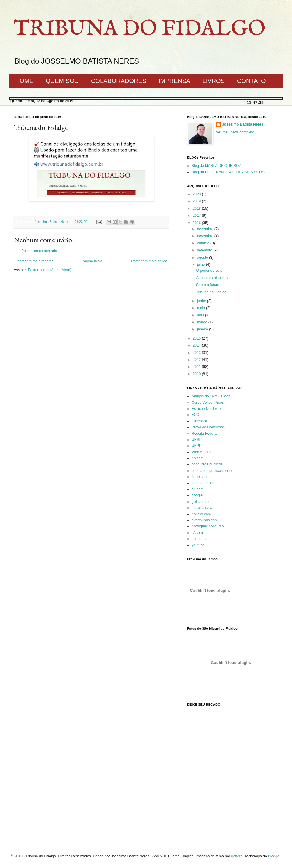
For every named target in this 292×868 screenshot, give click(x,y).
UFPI (196, 446)
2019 (197, 201)
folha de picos (203, 483)
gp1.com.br (201, 502)
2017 (197, 216)
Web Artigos (201, 452)
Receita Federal (205, 434)
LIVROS (214, 81)
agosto (203, 258)
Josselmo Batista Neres (243, 124)
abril (201, 315)
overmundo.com (205, 520)
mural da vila (202, 508)
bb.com (198, 458)
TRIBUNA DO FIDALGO (140, 29)
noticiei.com (201, 514)
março (203, 322)
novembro (206, 236)
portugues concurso (208, 526)
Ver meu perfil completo (235, 132)
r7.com (197, 533)
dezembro (206, 229)
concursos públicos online (212, 471)
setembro (205, 250)
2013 (197, 353)
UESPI (197, 440)
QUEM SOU (62, 81)
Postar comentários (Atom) (50, 270)
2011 (197, 367)
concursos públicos (207, 464)
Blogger (274, 856)
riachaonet (200, 539)
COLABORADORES (119, 81)
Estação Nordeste (206, 409)
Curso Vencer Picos (208, 403)
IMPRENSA (174, 81)
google (197, 495)
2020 (197, 194)
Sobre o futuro (208, 285)
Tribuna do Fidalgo (211, 292)
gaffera (237, 856)
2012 (197, 360)
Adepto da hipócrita (212, 278)
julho (202, 265)
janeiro (203, 329)
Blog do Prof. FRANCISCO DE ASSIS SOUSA (229, 172)
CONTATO (251, 81)
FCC (195, 415)
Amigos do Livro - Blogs (211, 396)
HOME (24, 81)
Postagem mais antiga (149, 261)
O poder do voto (209, 271)
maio (202, 308)
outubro (204, 243)
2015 (197, 338)
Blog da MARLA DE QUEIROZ (216, 166)
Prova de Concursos (208, 427)
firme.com (200, 477)
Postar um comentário (39, 251)
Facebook (200, 421)
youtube (198, 545)
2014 (197, 345)
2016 (197, 223)
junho (202, 301)
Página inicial (92, 261)
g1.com (198, 489)
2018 (197, 209)
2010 (197, 374)
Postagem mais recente (34, 261)
